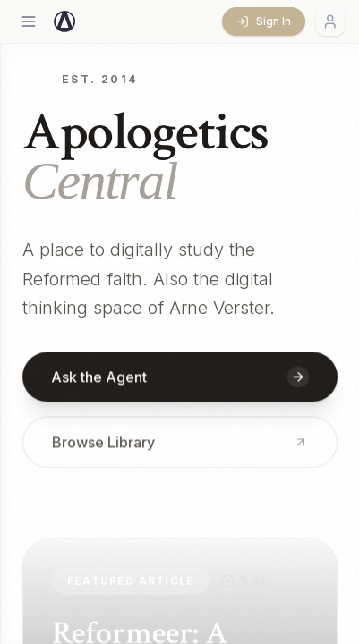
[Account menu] (330, 21)
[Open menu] (29, 21)
